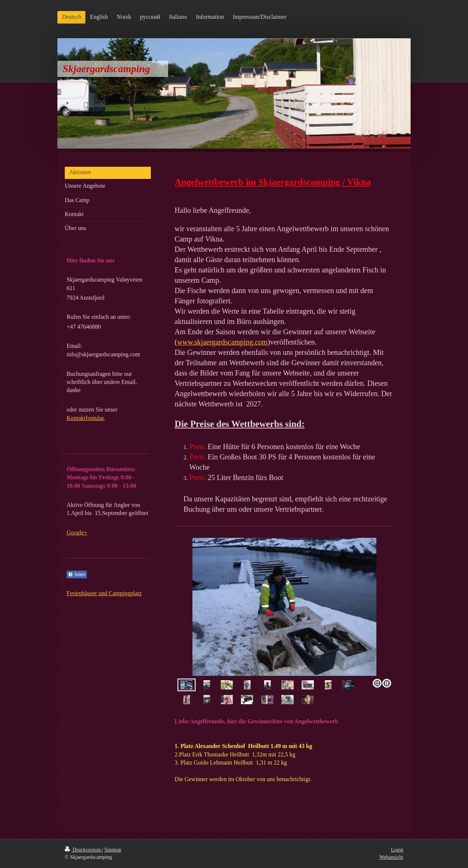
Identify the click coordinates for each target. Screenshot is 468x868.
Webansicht (391, 857)
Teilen (77, 575)
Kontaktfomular (85, 418)
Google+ (77, 532)
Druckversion (83, 850)
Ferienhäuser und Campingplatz (104, 593)
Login (397, 850)
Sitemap (113, 850)
